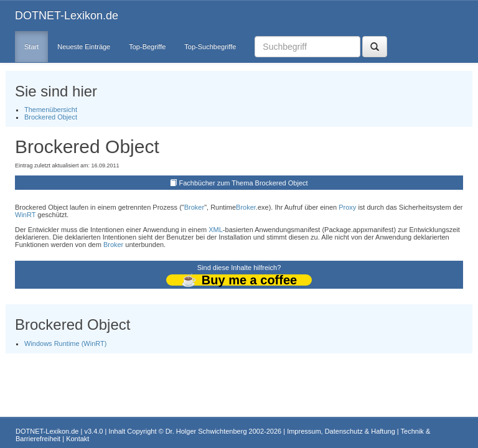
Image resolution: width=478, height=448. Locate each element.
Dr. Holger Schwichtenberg (206, 431)
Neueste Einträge (84, 47)
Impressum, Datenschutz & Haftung (341, 431)
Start (31, 47)
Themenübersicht (51, 110)
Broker (194, 207)
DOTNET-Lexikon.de (67, 16)
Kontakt (77, 439)
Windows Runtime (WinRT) (65, 343)
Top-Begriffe (147, 47)
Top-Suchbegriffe (210, 47)
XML (216, 230)
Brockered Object (51, 117)
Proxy (347, 207)
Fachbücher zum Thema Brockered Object (244, 183)
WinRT (25, 215)
